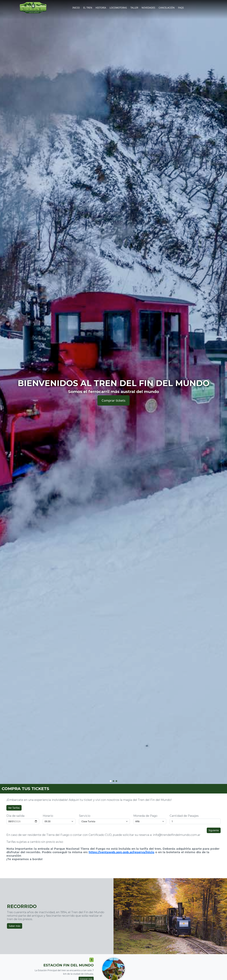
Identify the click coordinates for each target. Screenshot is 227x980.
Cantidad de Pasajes (184, 816)
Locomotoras (118, 8)
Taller (134, 8)
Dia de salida (15, 816)
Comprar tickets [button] (113, 400)
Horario (48, 816)
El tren (88, 8)
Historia (101, 8)
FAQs (181, 8)
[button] (111, 781)
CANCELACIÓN (167, 8)
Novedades (148, 8)
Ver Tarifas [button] (14, 808)
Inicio (76, 8)
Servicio (85, 816)
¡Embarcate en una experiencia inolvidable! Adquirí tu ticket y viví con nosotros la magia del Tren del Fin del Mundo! (89, 800)
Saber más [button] (15, 926)
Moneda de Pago (145, 816)
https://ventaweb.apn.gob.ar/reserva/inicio (122, 852)
